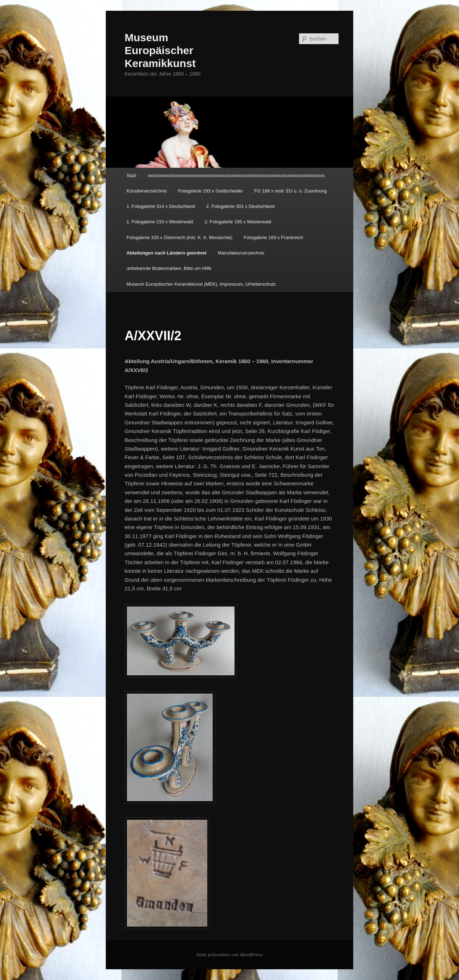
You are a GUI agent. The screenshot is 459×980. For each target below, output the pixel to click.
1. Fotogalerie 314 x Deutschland (161, 206)
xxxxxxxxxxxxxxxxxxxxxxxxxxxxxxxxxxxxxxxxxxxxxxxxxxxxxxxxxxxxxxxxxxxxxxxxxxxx (236, 175)
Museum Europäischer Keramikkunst (160, 50)
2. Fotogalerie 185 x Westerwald (238, 222)
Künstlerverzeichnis (147, 191)
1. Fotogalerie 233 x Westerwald (160, 222)
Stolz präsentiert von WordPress (229, 955)
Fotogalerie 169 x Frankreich (273, 237)
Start (131, 175)
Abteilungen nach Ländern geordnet (167, 253)
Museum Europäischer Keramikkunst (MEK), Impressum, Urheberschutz (201, 284)
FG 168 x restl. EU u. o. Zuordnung (290, 191)
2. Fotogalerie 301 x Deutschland (240, 206)
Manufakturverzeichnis (241, 253)
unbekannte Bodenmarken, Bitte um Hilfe (169, 268)
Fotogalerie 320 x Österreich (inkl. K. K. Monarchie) (180, 237)
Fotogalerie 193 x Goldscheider (211, 191)
